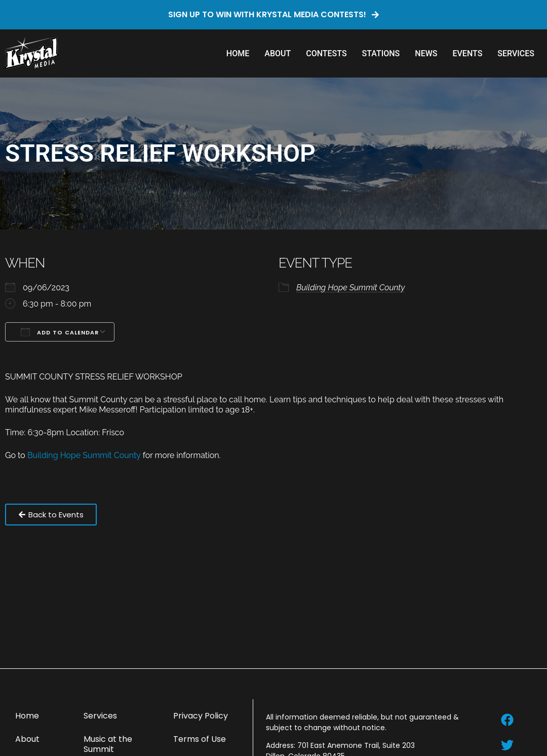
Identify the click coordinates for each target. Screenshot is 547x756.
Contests (326, 53)
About (278, 53)
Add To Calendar (60, 332)
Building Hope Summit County (350, 288)
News (426, 53)
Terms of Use (200, 739)
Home (238, 53)
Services (516, 53)
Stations (381, 53)
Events (467, 53)
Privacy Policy (201, 716)
